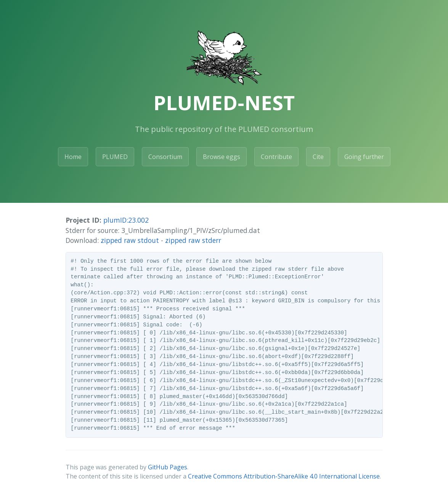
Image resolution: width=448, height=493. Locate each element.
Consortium (165, 157)
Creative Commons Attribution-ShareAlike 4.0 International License (284, 476)
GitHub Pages (168, 467)
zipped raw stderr (193, 240)
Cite (318, 157)
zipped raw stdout (130, 240)
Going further (364, 157)
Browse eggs (222, 157)
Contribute (276, 157)
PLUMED (115, 157)
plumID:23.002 (126, 220)
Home (73, 157)
